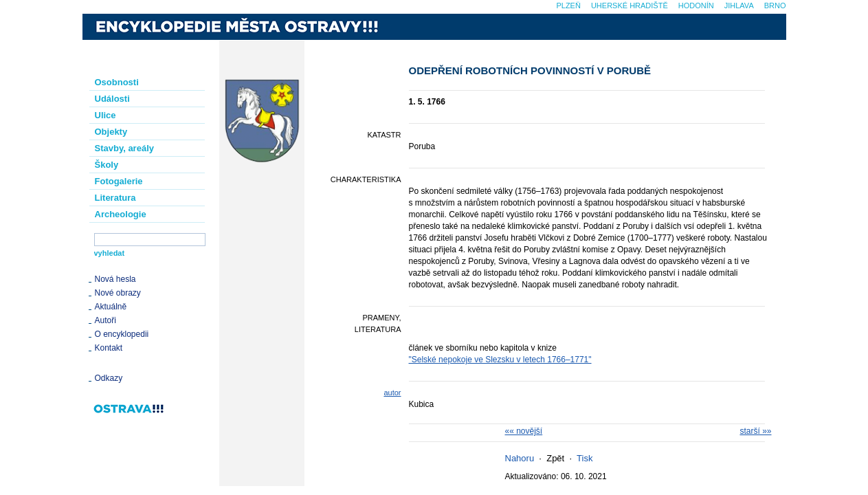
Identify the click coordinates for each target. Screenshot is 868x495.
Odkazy (109, 378)
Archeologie (121, 214)
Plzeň (568, 5)
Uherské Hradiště (630, 5)
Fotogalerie (119, 181)
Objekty (111, 132)
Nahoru (520, 458)
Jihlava (739, 5)
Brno (775, 5)
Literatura (115, 198)
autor (392, 393)
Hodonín (696, 5)
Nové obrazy (118, 293)
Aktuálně (111, 307)
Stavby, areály (124, 148)
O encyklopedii (122, 334)
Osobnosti (117, 82)
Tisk (585, 458)
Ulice (105, 115)
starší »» (755, 431)
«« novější (524, 431)
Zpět (555, 458)
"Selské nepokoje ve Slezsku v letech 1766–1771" (500, 360)
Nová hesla (115, 279)
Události (112, 99)
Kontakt (109, 348)
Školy (107, 165)
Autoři (105, 320)
